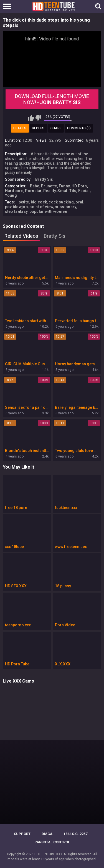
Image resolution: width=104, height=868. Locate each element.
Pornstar (33, 191)
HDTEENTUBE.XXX (49, 854)
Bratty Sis (44, 179)
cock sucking (61, 202)
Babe (35, 186)
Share (56, 128)
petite (24, 202)
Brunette (49, 186)
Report (38, 128)
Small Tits (67, 191)
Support (22, 834)
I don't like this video (38, 118)
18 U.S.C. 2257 (75, 834)
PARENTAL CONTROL (52, 842)
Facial (84, 191)
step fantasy (16, 211)
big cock (39, 202)
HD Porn (79, 186)
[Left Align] (8, 6)
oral (79, 202)
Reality (50, 191)
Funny (64, 186)
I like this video (31, 118)
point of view (41, 207)
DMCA (47, 834)
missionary (65, 207)
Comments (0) (79, 128)
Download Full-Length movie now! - (52, 99)
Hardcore (14, 191)
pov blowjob (16, 207)
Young (11, 195)
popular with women (48, 211)
